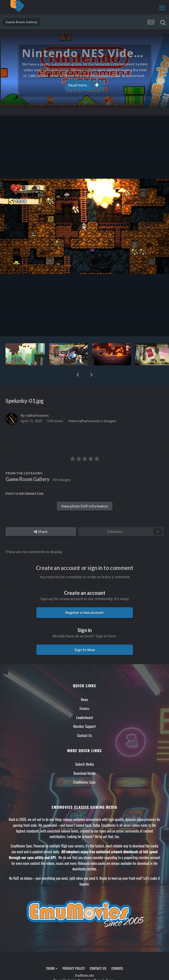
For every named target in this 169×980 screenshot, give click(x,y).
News (85, 699)
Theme (52, 968)
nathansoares (37, 415)
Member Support (84, 726)
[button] (78, 375)
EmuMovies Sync (84, 782)
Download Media (85, 773)
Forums (85, 708)
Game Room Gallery (28, 479)
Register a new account (84, 612)
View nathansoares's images (92, 421)
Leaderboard (84, 717)
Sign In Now (85, 650)
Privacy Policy (73, 968)
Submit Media (85, 764)
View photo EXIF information (85, 506)
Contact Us (84, 735)
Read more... (84, 85)
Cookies (117, 968)
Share (41, 532)
